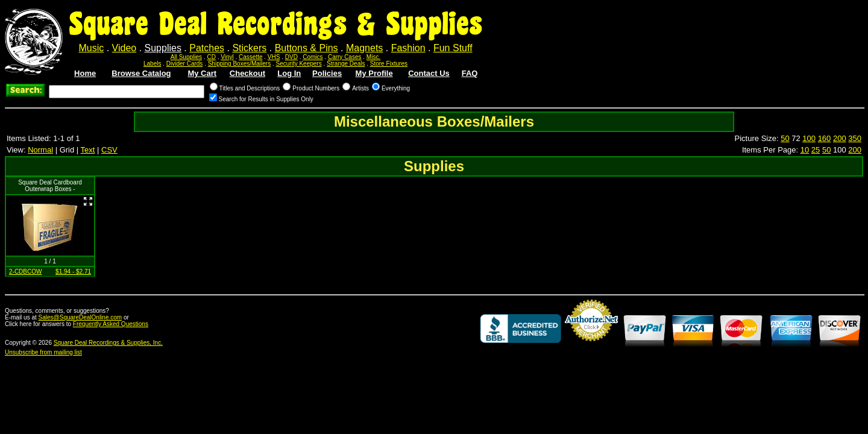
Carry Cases (345, 57)
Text (88, 150)
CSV (109, 150)
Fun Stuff (453, 48)
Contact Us (429, 73)
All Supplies (186, 57)
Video (124, 48)
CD (211, 57)
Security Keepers (299, 64)
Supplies (163, 48)
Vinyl (227, 57)
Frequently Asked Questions (111, 324)
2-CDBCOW (25, 272)
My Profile (374, 73)
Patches (207, 48)
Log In (289, 73)
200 (840, 138)
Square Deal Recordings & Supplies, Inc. (108, 343)
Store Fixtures (389, 64)
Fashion (408, 48)
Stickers (249, 48)
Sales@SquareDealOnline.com (80, 317)
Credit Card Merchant (591, 346)
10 (805, 150)
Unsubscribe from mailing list (43, 352)
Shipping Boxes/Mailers (240, 64)
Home (85, 73)
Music (91, 48)
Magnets (364, 48)
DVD (291, 57)
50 (785, 138)
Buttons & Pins (307, 48)
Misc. (373, 57)
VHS (274, 57)
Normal (40, 150)
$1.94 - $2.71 (73, 272)
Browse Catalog (141, 73)
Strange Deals (346, 64)
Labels (152, 64)
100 (809, 138)
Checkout (247, 73)
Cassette (250, 57)
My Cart (202, 73)
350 (855, 138)
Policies (327, 73)
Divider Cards (185, 64)
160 (825, 138)
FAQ (470, 73)
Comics (313, 57)
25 (816, 150)
